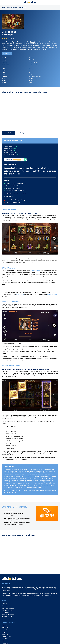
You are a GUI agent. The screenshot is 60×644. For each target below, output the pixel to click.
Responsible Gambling (8, 608)
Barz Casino (5, 626)
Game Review (9, 133)
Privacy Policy (5, 613)
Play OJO (4, 630)
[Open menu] (3, 2)
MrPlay (4, 632)
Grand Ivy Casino (6, 637)
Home (3, 7)
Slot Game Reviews (12, 7)
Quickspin (33, 42)
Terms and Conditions (8, 610)
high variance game (26, 490)
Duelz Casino (5, 634)
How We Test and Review (8, 617)
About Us (4, 604)
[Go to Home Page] (30, 2)
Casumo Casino (6, 628)
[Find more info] (14, 39)
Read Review (7, 54)
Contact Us (5, 606)
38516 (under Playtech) (16, 513)
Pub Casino (5, 643)
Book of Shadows (52, 294)
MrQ (3, 641)
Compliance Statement (8, 615)
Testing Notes (24, 133)
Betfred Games (6, 639)
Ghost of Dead (20, 294)
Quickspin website (35, 271)
